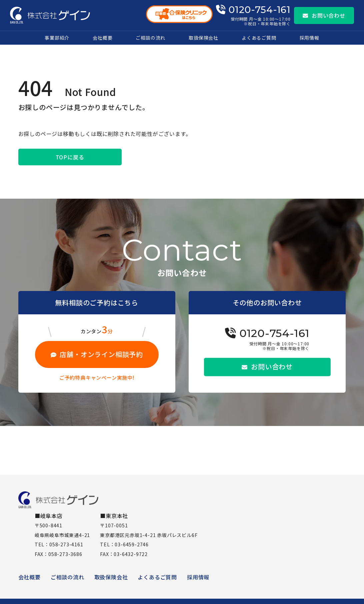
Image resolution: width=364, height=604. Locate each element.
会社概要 (102, 38)
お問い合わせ (324, 15)
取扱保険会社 (203, 38)
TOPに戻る (70, 157)
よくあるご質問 (259, 38)
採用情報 (309, 38)
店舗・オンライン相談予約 (97, 354)
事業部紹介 (57, 38)
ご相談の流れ (150, 38)
